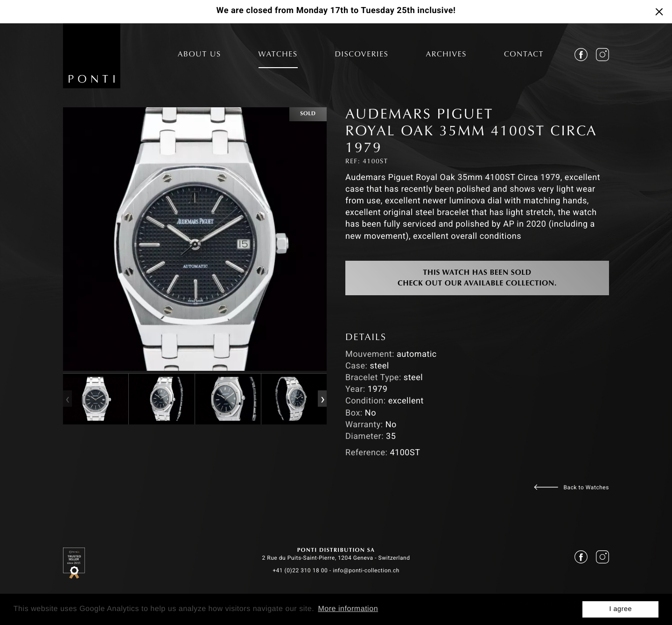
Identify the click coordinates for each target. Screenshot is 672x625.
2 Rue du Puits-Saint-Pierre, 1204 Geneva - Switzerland (336, 558)
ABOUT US (199, 55)
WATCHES (278, 55)
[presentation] (67, 399)
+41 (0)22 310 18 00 (300, 570)
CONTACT (524, 55)
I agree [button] (620, 609)
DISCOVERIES (362, 55)
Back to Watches (586, 487)
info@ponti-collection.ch (366, 570)
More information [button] (348, 609)
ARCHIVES (446, 55)
